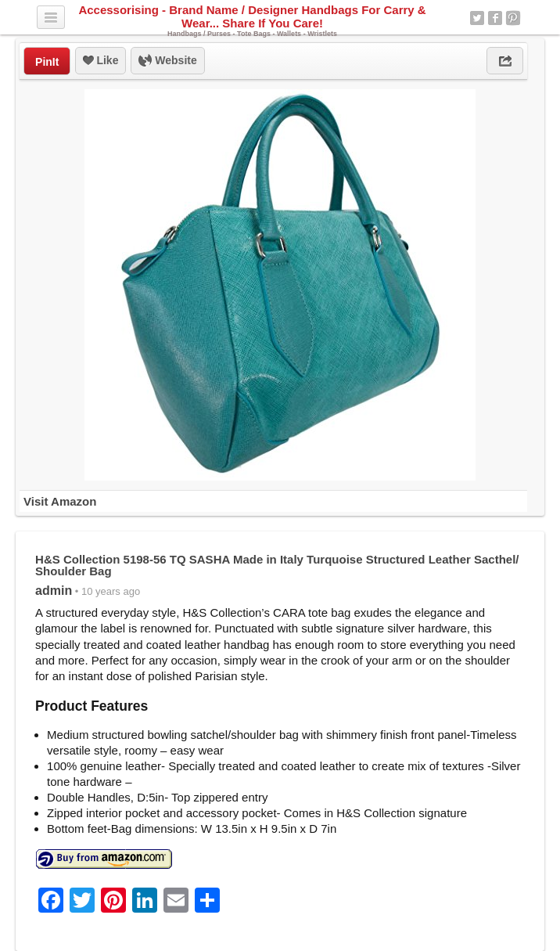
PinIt (47, 62)
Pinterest (513, 18)
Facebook (495, 18)
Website (167, 61)
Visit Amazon (60, 501)
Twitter (477, 18)
